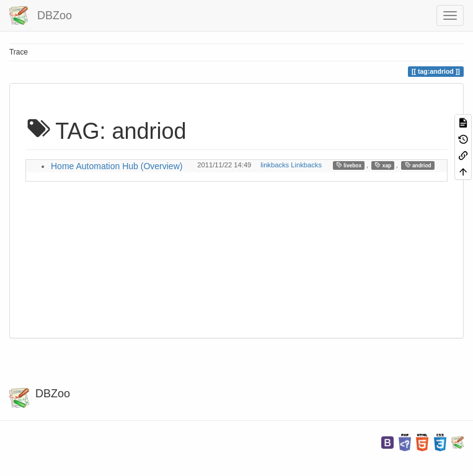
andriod (418, 165)
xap (383, 165)
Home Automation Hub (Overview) (117, 166)
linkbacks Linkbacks (291, 165)
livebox (349, 165)
